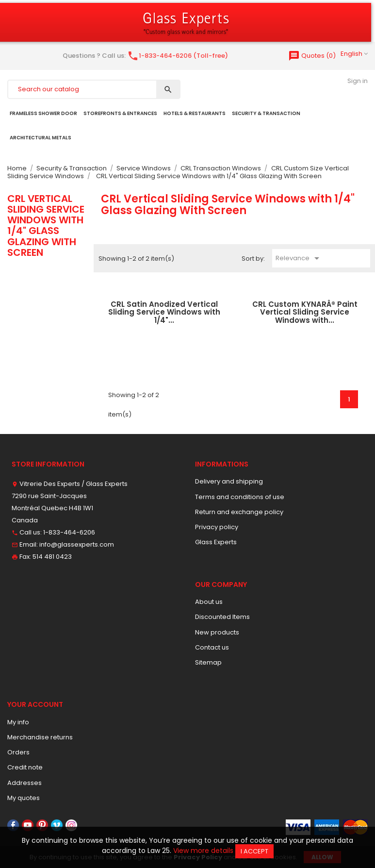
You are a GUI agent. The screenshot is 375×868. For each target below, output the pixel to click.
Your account (35, 704)
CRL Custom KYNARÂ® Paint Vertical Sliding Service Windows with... (305, 312)
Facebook (13, 825)
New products (217, 632)
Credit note (25, 767)
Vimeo (57, 825)
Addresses (24, 783)
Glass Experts (216, 542)
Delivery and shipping (229, 481)
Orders (18, 752)
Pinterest (42, 825)
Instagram (71, 825)
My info (18, 722)
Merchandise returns (40, 737)
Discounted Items (222, 617)
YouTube (28, 825)
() (312, 56)
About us (209, 602)
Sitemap (208, 662)
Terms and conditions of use (240, 497)
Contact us (212, 647)
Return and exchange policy (239, 512)
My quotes (24, 798)
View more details (203, 851)
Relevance (299, 258)
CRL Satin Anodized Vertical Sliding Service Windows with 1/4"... (164, 312)
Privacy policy (217, 527)
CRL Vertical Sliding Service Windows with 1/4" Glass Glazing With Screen (46, 225)
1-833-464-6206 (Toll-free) (178, 56)
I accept (254, 851)
